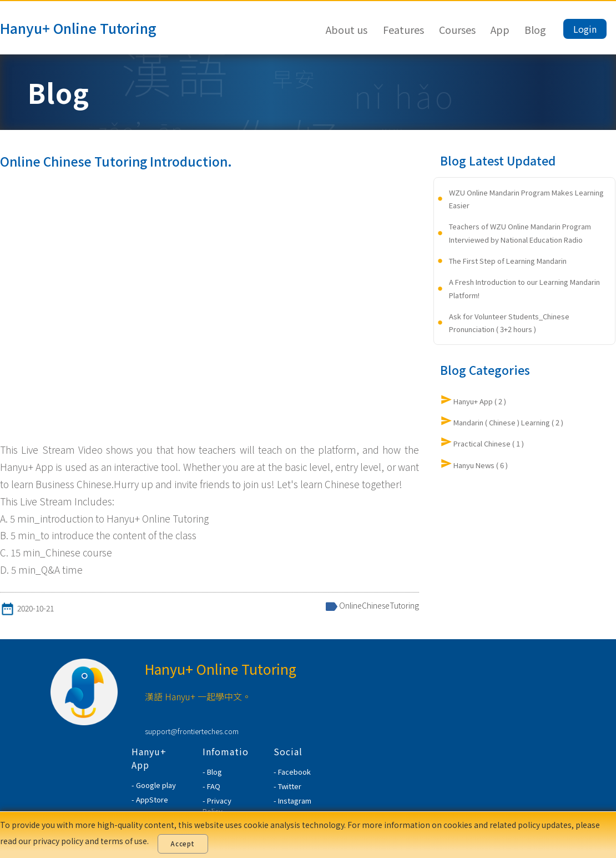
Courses (457, 29)
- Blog (212, 772)
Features (403, 29)
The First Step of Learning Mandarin (508, 261)
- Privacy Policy (217, 806)
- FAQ (211, 786)
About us (347, 29)
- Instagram (292, 801)
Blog (535, 29)
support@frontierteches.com (192, 731)
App (500, 29)
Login (585, 29)
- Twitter (287, 786)
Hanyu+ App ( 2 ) (480, 401)
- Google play (154, 785)
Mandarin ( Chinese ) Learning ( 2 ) (508, 422)
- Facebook (292, 772)
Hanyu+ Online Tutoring (78, 28)
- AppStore (150, 799)
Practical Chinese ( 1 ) (489, 443)
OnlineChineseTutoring (379, 605)
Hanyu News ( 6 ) (481, 465)
